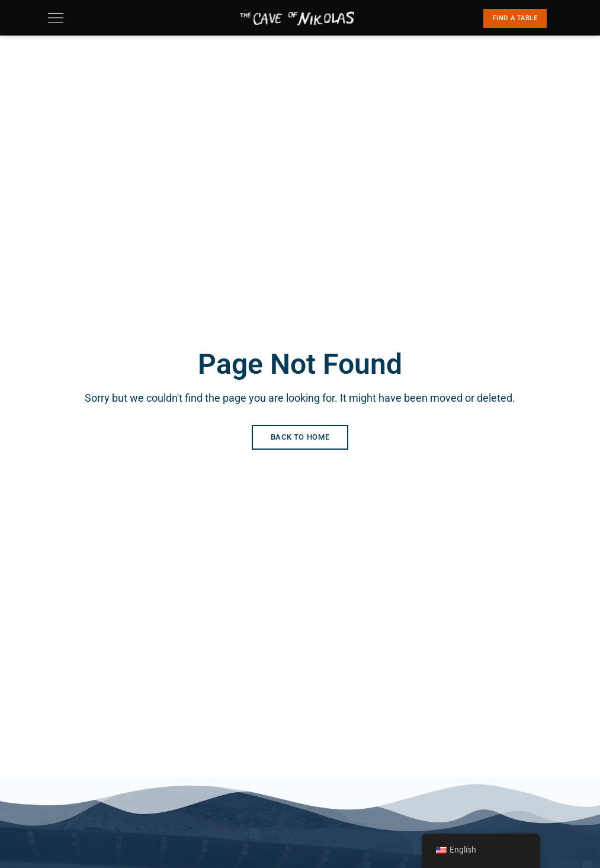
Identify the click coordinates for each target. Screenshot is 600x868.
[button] (515, 18)
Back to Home (300, 437)
